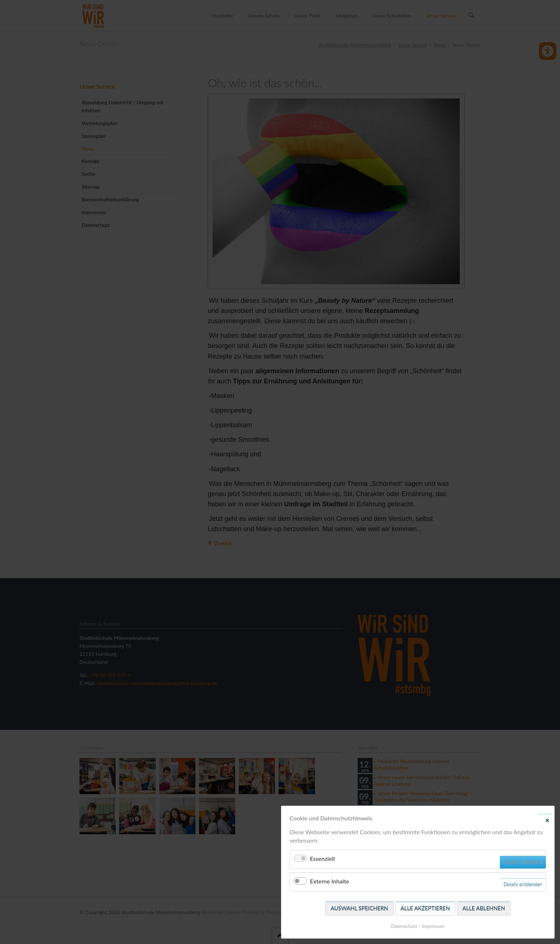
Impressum (433, 926)
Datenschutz (404, 926)
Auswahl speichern (359, 908)
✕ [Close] (547, 820)
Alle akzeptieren (425, 908)
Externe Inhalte (330, 881)
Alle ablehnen (484, 908)
